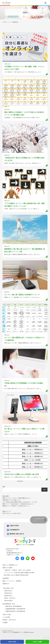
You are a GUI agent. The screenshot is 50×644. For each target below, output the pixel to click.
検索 (4, 487)
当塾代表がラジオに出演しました (12, 500)
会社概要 (5, 622)
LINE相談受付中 (14, 530)
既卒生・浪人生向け (10, 598)
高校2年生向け (8, 593)
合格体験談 (6, 578)
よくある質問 (6, 617)
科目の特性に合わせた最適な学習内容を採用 (16, 575)
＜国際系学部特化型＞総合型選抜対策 (15, 611)
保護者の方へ (6, 584)
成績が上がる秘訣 (7, 568)
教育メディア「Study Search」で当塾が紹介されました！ (18, 504)
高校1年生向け (8, 591)
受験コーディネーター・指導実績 (12, 581)
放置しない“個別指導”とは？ (10, 565)
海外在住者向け (9, 601)
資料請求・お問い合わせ (17, 534)
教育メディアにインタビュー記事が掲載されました (17, 498)
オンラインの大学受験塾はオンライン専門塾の (17, 632)
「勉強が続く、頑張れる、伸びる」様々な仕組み (17, 570)
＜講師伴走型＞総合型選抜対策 (13, 606)
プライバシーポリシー (8, 631)
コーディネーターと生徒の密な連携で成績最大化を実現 (19, 573)
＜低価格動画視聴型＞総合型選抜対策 (15, 609)
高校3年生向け (8, 596)
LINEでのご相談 (37, 642)
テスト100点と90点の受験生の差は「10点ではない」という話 (20, 502)
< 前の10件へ (20, 481)
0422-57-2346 (12, 642)
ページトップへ (39, 520)
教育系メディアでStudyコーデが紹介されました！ (16, 506)
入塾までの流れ (14, 525)
